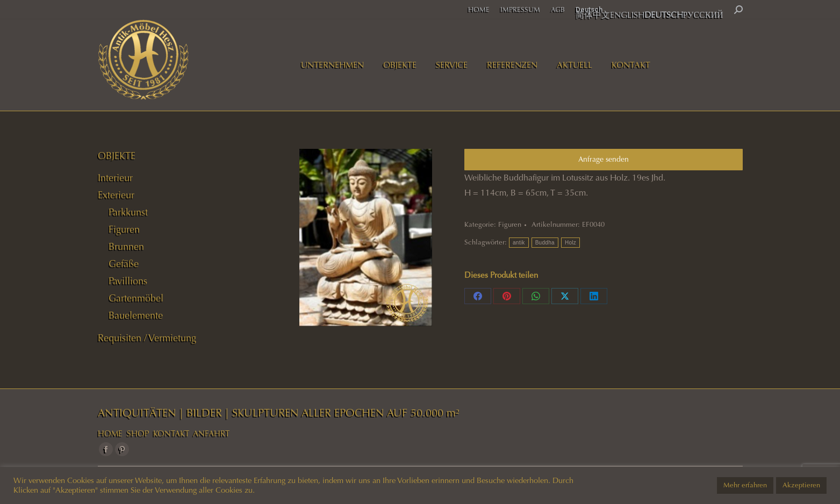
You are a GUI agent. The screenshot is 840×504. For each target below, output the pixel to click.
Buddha (545, 243)
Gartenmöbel (136, 298)
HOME (110, 434)
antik (519, 243)
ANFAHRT (211, 434)
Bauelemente (136, 315)
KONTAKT (171, 434)
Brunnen (126, 247)
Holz (570, 243)
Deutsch (589, 9)
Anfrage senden (604, 159)
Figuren (510, 225)
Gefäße (124, 264)
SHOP (138, 434)
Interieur (115, 178)
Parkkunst (128, 212)
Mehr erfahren (745, 485)
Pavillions (128, 281)
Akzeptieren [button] (801, 485)
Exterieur (116, 195)
